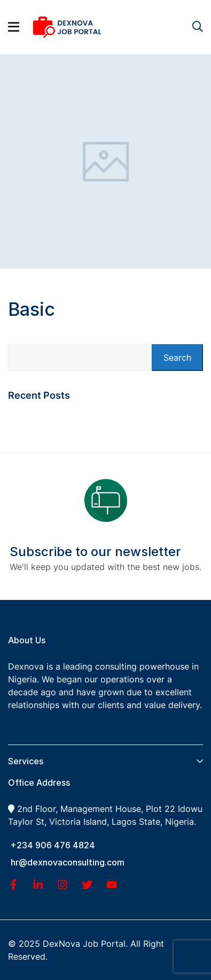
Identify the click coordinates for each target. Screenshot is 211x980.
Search (177, 358)
